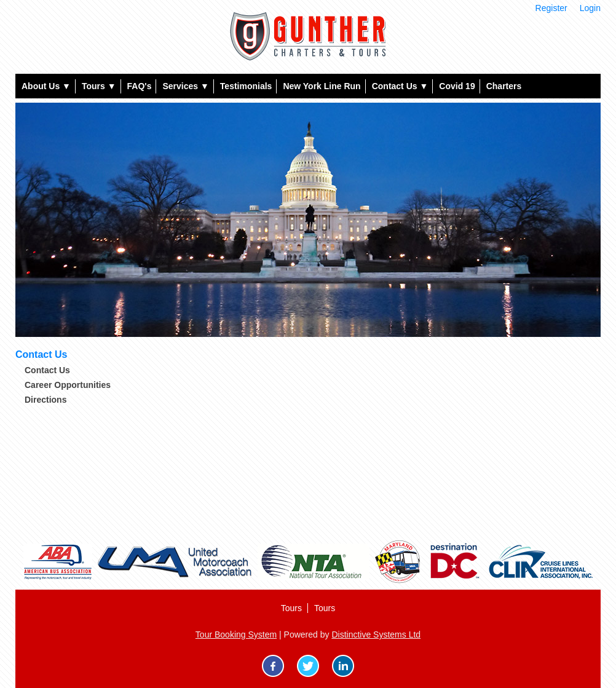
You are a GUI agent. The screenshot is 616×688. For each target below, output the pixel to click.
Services (185, 86)
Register (551, 8)
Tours (99, 86)
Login (590, 8)
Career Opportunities (68, 385)
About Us (46, 86)
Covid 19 (457, 86)
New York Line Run (322, 86)
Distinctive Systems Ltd (376, 635)
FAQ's (140, 86)
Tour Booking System (236, 635)
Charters (504, 86)
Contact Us (400, 86)
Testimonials (246, 86)
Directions (45, 400)
